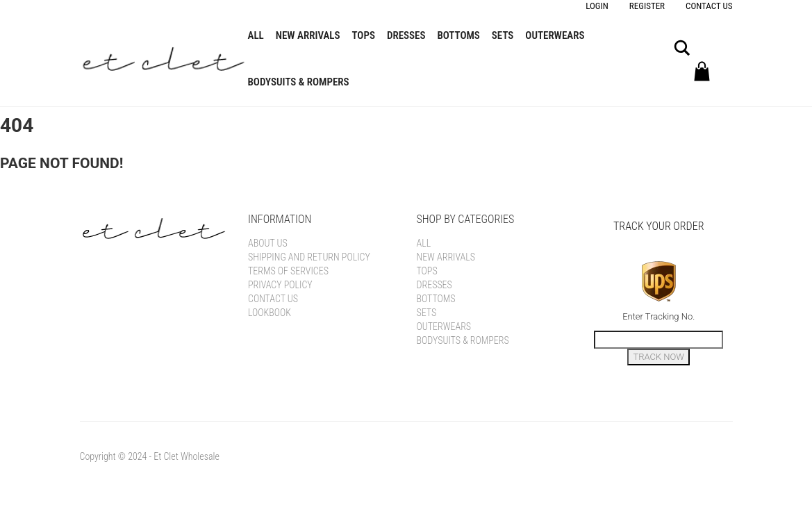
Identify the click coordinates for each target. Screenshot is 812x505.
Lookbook (270, 313)
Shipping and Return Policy (309, 257)
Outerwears (555, 35)
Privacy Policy (280, 285)
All (256, 35)
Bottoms (458, 35)
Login (597, 6)
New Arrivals (308, 35)
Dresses (406, 35)
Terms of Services (288, 271)
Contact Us (709, 6)
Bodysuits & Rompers (299, 82)
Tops (364, 35)
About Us (268, 243)
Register (647, 6)
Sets (503, 35)
